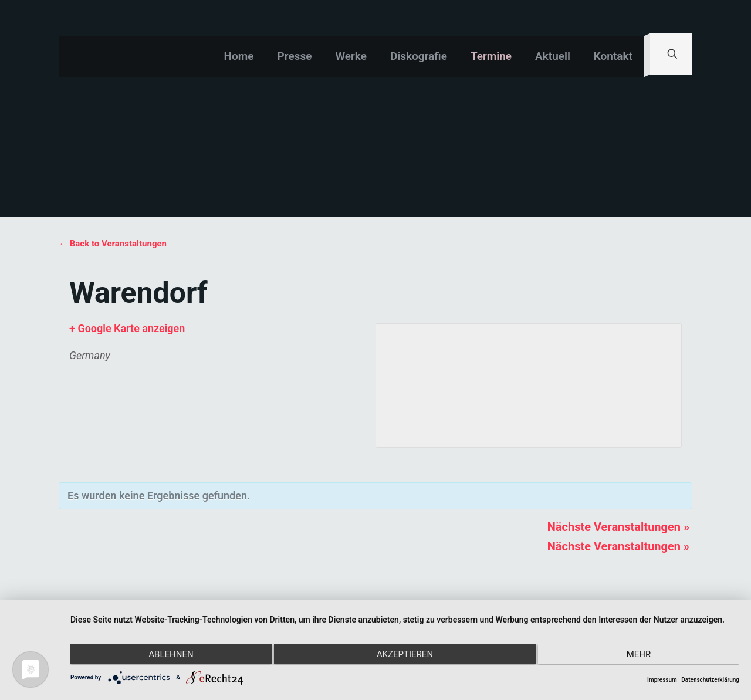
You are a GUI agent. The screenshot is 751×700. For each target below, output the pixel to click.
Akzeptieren (405, 655)
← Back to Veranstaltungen (113, 244)
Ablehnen (170, 655)
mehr (640, 655)
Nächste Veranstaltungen (618, 527)
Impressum (662, 680)
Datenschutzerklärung (710, 680)
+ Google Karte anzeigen (127, 328)
